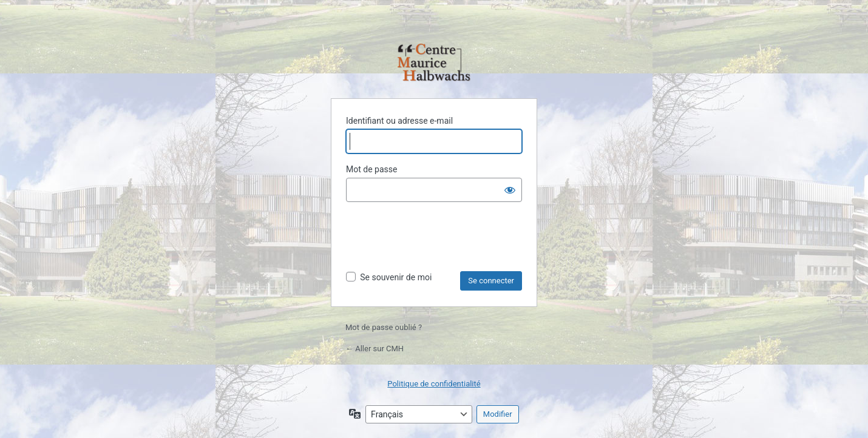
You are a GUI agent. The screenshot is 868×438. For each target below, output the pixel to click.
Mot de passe (371, 169)
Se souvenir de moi (396, 277)
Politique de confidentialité (434, 384)
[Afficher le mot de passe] (510, 190)
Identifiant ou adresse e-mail (399, 121)
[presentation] (438, 241)
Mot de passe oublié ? (384, 327)
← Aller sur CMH (375, 349)
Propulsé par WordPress (434, 63)
